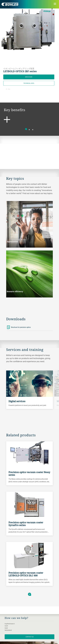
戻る (8, 89)
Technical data (29, 83)
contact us (29, 637)
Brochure (29, 77)
